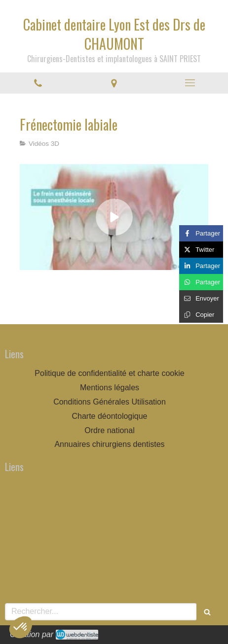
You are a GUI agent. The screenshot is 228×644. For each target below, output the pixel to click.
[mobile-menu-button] (190, 83)
